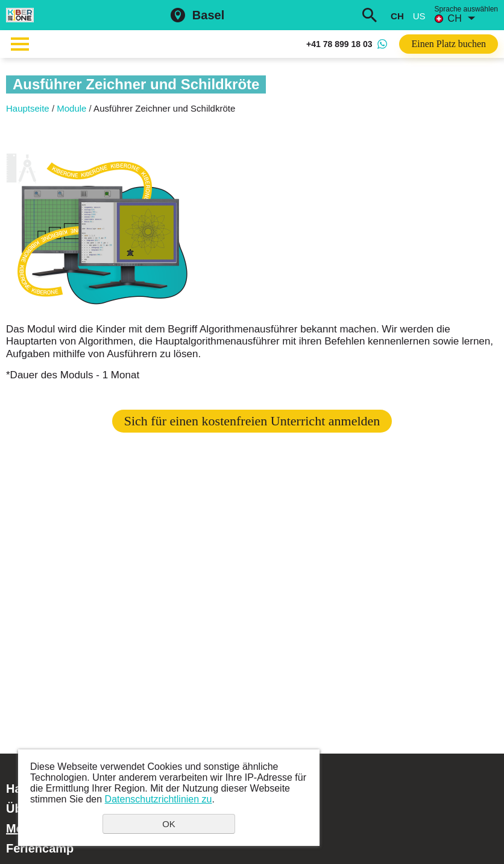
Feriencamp (40, 848)
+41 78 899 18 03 (339, 44)
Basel (208, 15)
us (419, 16)
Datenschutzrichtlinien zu (159, 799)
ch (397, 16)
